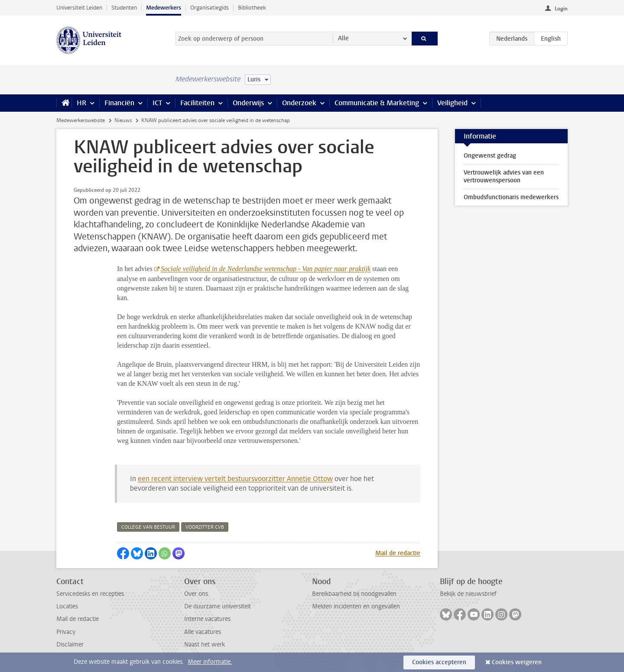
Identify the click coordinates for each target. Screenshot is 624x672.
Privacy (66, 632)
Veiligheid (452, 103)
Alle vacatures (203, 632)
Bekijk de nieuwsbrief (468, 594)
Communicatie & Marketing (377, 103)
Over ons (196, 594)
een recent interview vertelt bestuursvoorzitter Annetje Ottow (235, 479)
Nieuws (123, 120)
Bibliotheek (252, 8)
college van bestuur (148, 527)
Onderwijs (248, 103)
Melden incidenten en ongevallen (356, 606)
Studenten (124, 8)
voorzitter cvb (205, 527)
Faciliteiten (197, 103)
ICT (157, 103)
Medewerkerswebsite (81, 120)
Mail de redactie (398, 553)
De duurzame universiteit (218, 606)
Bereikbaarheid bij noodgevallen (354, 594)
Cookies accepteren (439, 662)
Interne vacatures (207, 619)
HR (81, 103)
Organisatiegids (210, 8)
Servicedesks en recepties (90, 594)
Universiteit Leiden (79, 8)
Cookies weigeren (517, 662)
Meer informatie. (210, 662)
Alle (343, 38)
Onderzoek (299, 103)
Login (561, 9)
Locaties (67, 606)
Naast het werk (205, 645)
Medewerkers (164, 8)
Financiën (119, 103)
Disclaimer (70, 645)
